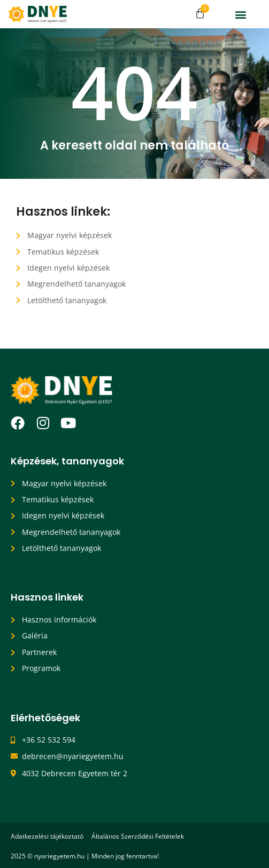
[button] (241, 14)
